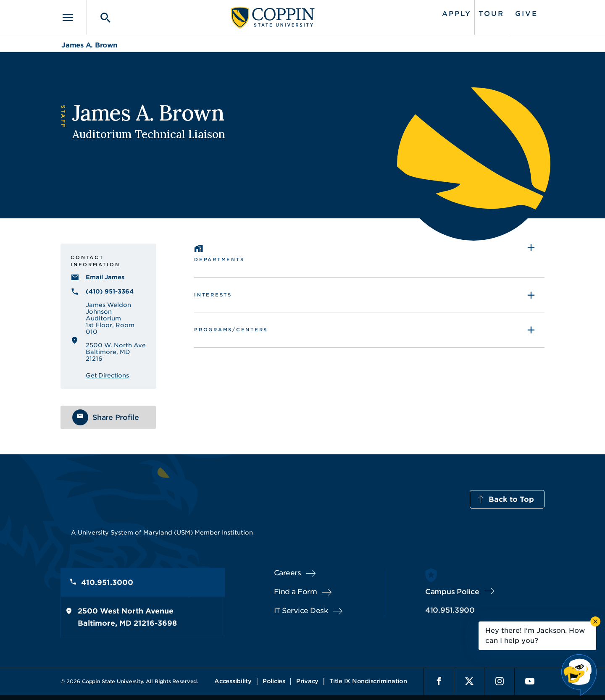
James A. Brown (89, 45)
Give (526, 14)
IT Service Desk (301, 611)
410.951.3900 (450, 610)
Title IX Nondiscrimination (368, 681)
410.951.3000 (107, 582)
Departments (219, 260)
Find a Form (296, 592)
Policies (274, 681)
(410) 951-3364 (110, 291)
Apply (457, 14)
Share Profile (116, 417)
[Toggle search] (100, 17)
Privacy (307, 681)
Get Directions (107, 375)
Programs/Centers (231, 330)
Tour (491, 14)
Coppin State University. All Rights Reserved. (140, 681)
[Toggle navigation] (74, 17)
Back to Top (511, 499)
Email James (105, 277)
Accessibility (233, 681)
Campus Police (452, 592)
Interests (213, 295)
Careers (288, 573)
